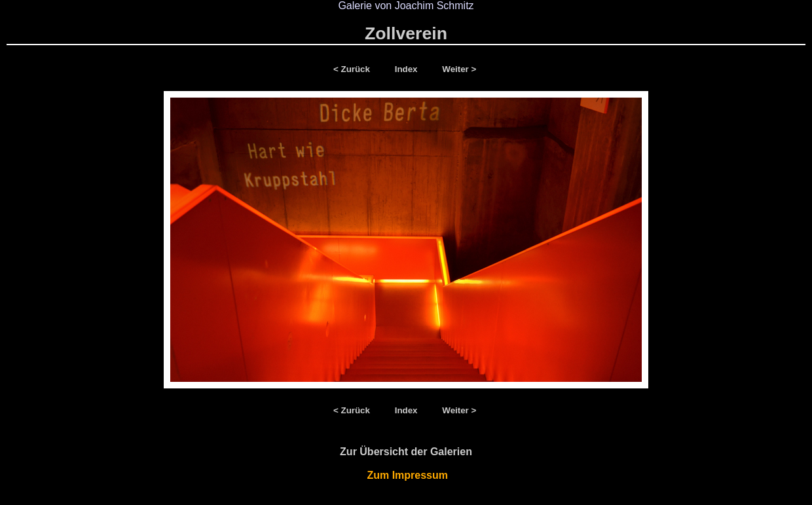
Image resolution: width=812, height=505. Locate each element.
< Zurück (354, 69)
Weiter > (459, 69)
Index (408, 69)
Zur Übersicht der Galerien (406, 452)
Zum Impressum (406, 475)
